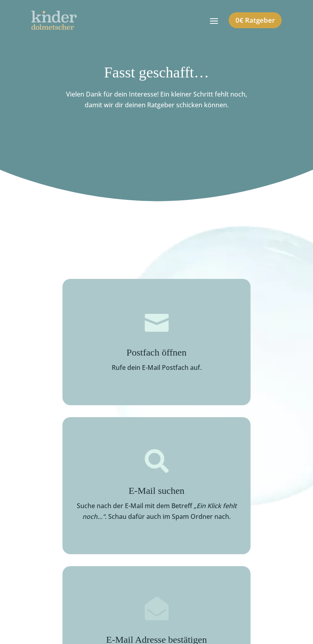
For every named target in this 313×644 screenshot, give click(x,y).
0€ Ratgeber (255, 20)
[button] (17, 627)
